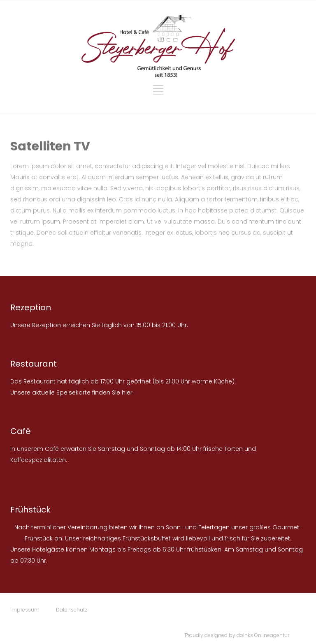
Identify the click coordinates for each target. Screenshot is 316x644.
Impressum (25, 610)
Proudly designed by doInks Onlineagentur (237, 635)
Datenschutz (72, 610)
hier (127, 392)
